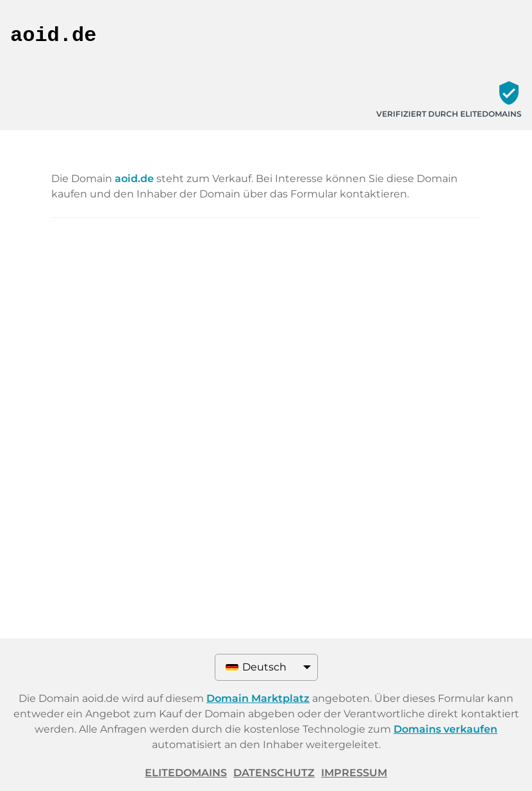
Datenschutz (274, 773)
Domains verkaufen (445, 729)
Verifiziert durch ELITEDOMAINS (449, 114)
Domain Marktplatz (258, 698)
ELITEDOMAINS (186, 773)
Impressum (354, 773)
